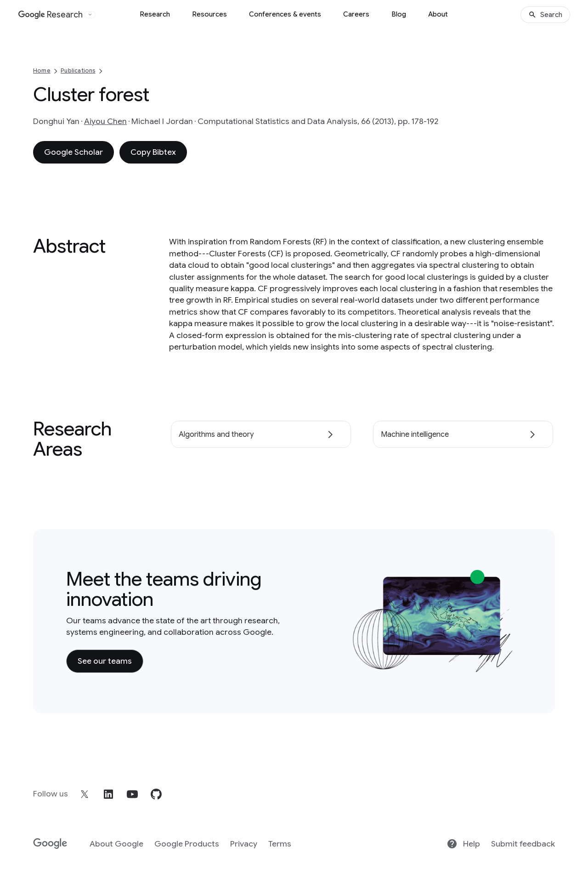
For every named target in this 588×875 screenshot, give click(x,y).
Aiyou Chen (105, 121)
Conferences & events (285, 14)
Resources (209, 14)
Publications (78, 71)
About (438, 14)
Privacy (244, 844)
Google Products (187, 844)
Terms (280, 844)
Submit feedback (523, 844)
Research (155, 14)
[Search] (545, 15)
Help (463, 844)
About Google (116, 844)
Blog (399, 14)
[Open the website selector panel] (90, 15)
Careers (356, 14)
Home (42, 71)
